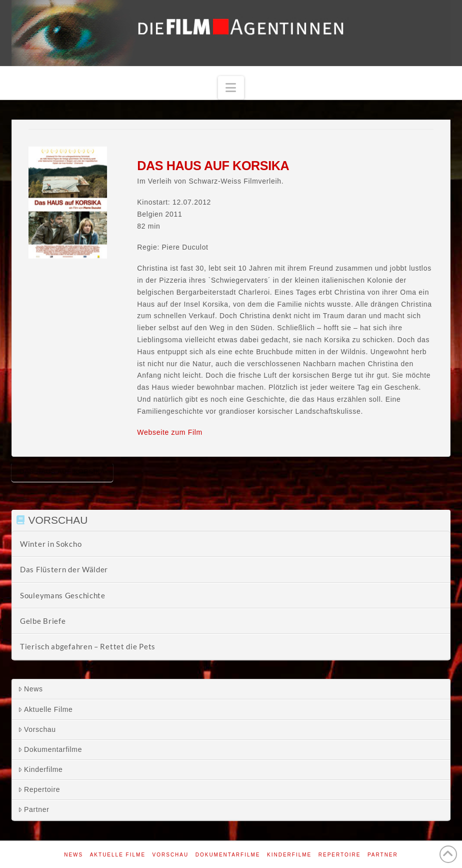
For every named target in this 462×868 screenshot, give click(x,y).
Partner (34, 809)
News (30, 689)
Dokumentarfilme (50, 749)
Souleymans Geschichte (63, 595)
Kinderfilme (40, 769)
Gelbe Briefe (43, 621)
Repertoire (39, 789)
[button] (231, 88)
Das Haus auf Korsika (62, 472)
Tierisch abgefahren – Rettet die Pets (88, 646)
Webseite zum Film (170, 432)
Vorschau (37, 729)
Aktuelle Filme (45, 709)
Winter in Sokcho (51, 544)
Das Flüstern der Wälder (64, 569)
